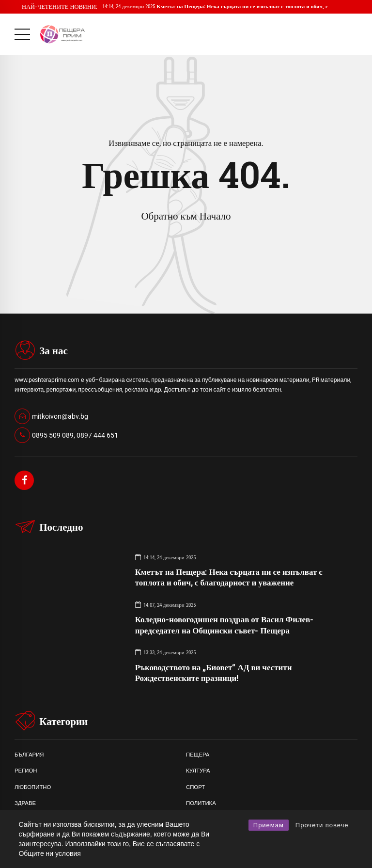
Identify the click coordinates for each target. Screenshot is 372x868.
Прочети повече (322, 825)
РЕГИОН (26, 771)
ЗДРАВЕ (25, 803)
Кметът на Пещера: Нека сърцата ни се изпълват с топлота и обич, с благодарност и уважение (229, 577)
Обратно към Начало (186, 216)
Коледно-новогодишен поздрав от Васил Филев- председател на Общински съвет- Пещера (225, 624)
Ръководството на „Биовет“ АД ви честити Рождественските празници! (214, 672)
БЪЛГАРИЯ (29, 755)
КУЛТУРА (198, 771)
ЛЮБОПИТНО (33, 787)
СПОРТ (195, 787)
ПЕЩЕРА (198, 755)
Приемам (269, 825)
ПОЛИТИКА (201, 803)
